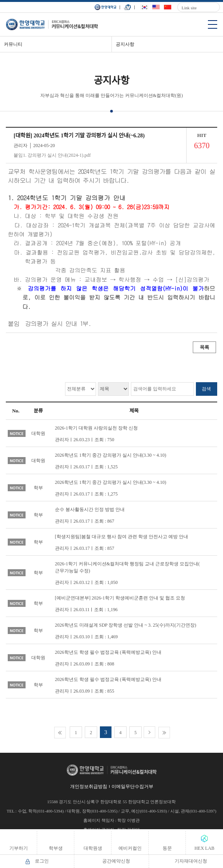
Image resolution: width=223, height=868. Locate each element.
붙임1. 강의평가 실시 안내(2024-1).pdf (52, 155)
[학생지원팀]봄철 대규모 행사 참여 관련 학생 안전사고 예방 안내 (122, 537)
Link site (189, 8)
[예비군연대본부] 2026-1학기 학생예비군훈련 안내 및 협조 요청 (120, 598)
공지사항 (125, 44)
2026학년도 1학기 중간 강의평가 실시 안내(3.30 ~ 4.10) (111, 455)
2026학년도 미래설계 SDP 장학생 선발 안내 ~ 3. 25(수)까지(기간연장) (126, 625)
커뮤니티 (13, 44)
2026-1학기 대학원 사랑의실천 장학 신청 (96, 428)
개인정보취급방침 (89, 787)
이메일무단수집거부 (132, 787)
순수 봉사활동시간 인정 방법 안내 (90, 509)
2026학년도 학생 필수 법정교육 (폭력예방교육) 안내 (108, 652)
